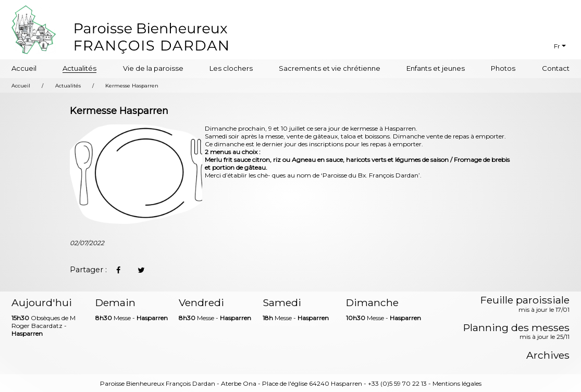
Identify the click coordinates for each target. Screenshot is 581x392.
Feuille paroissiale (525, 305)
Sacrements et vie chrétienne (330, 68)
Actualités (79, 68)
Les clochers (231, 68)
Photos (503, 68)
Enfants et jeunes (436, 68)
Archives (548, 355)
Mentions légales (457, 383)
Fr (557, 46)
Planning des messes (516, 332)
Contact (556, 68)
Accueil (24, 68)
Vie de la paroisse (153, 68)
